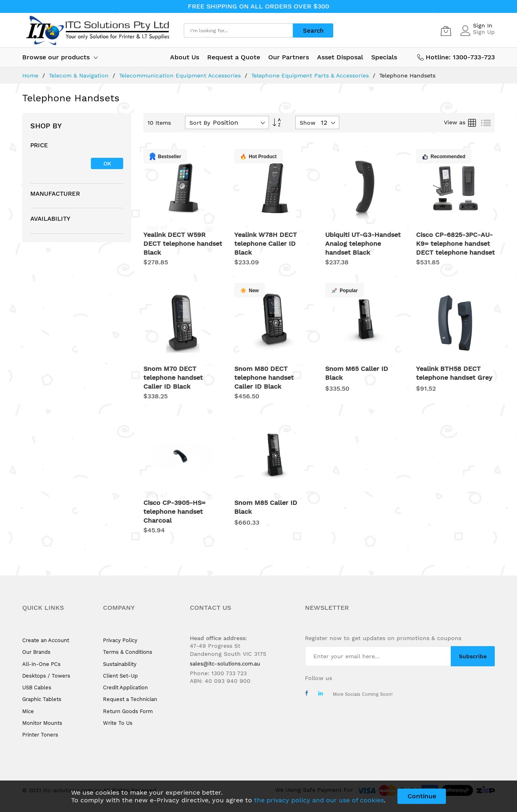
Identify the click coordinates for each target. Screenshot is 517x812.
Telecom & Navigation (80, 75)
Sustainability (120, 664)
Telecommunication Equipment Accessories (181, 75)
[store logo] (97, 30)
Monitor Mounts (42, 723)
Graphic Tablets (42, 699)
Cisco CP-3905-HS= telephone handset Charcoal (174, 512)
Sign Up (484, 32)
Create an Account (46, 640)
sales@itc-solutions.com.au (225, 664)
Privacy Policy (120, 640)
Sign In (483, 25)
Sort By (200, 123)
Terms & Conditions (128, 652)
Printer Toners (40, 735)
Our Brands (36, 652)
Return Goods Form (128, 711)
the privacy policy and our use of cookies (319, 800)
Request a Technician (130, 699)
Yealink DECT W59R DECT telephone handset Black (183, 244)
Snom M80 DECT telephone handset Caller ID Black (264, 378)
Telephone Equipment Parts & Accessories (311, 75)
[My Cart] (446, 31)
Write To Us (118, 723)
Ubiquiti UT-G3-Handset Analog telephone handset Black (363, 244)
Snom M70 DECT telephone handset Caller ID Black (173, 378)
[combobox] (238, 30)
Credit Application (125, 687)
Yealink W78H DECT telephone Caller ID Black (266, 244)
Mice (28, 711)
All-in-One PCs (41, 664)
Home (31, 75)
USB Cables (37, 687)
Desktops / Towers (46, 676)
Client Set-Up (120, 676)
